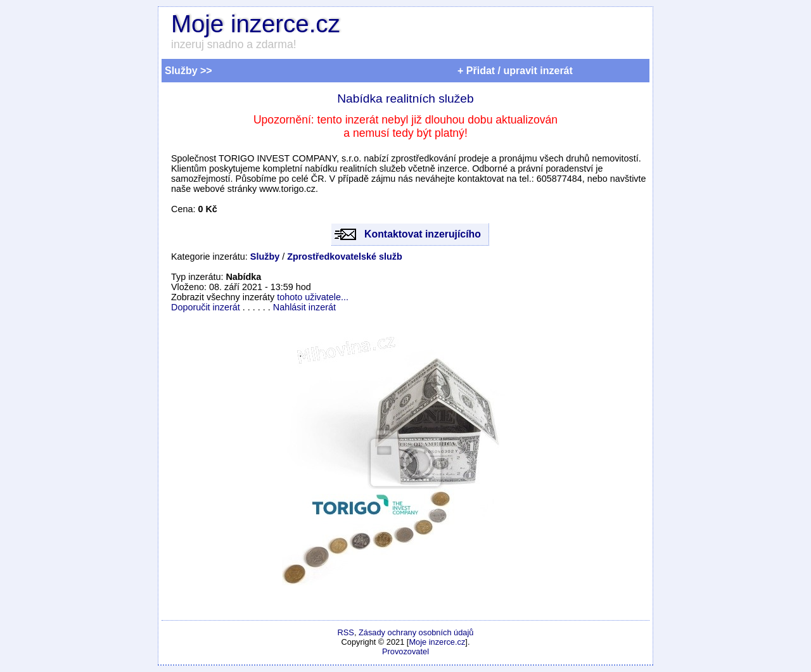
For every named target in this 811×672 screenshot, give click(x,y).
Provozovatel (405, 651)
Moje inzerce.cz (256, 24)
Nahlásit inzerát (304, 307)
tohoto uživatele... (313, 297)
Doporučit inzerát (206, 307)
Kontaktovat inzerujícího (423, 234)
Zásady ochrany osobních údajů (416, 632)
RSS (346, 632)
